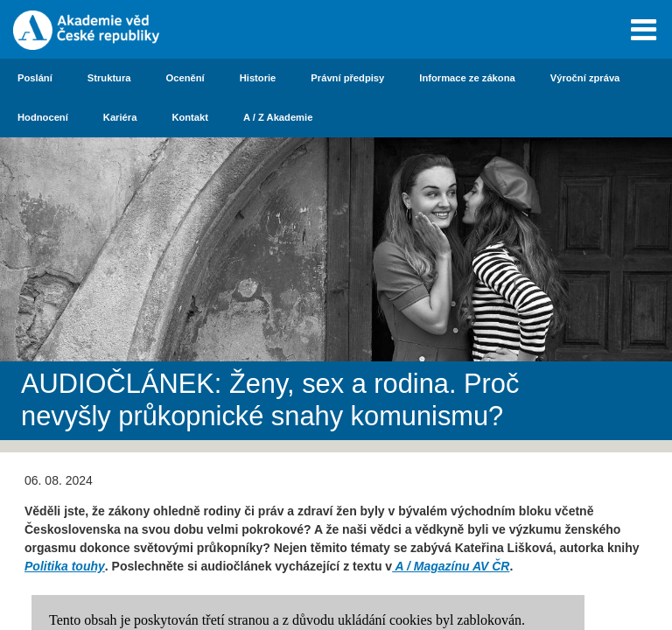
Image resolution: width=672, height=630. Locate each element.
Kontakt (190, 117)
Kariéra (120, 117)
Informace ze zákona (467, 78)
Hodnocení (43, 117)
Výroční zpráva (585, 78)
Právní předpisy (347, 78)
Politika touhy (65, 566)
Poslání (35, 78)
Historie (258, 78)
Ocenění (185, 78)
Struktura (109, 78)
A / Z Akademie (278, 117)
